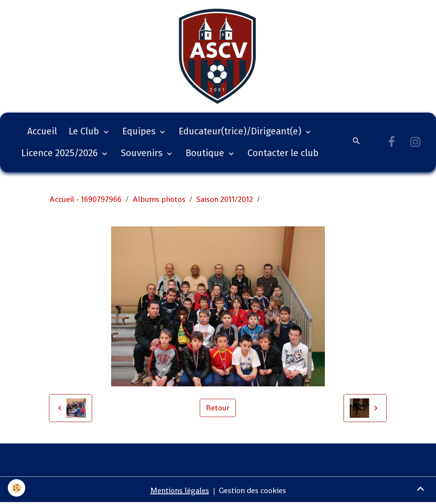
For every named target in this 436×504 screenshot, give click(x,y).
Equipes (140, 131)
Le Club (85, 131)
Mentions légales (180, 490)
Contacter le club (283, 153)
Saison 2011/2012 (225, 199)
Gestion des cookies (252, 490)
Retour (218, 408)
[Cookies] (17, 488)
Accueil (42, 131)
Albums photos (159, 199)
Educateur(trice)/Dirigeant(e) (241, 131)
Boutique (206, 153)
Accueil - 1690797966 (85, 199)
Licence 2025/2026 (61, 153)
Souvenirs (143, 153)
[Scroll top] (420, 488)
